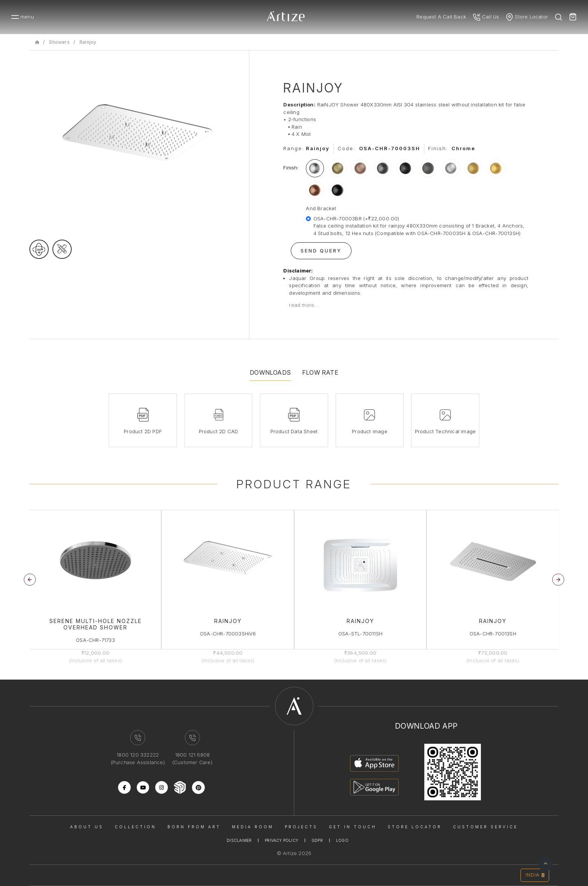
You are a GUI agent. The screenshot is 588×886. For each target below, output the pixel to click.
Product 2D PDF (143, 431)
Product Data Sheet (294, 431)
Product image (370, 431)
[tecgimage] (62, 249)
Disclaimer (239, 840)
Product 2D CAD (219, 431)
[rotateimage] (39, 249)
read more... (304, 305)
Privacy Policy (282, 840)
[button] (558, 580)
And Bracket (321, 208)
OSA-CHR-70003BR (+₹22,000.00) (421, 226)
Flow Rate (320, 372)
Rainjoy (88, 42)
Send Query (321, 251)
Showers (59, 42)
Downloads (270, 372)
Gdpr (317, 840)
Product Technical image (445, 431)
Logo (342, 840)
